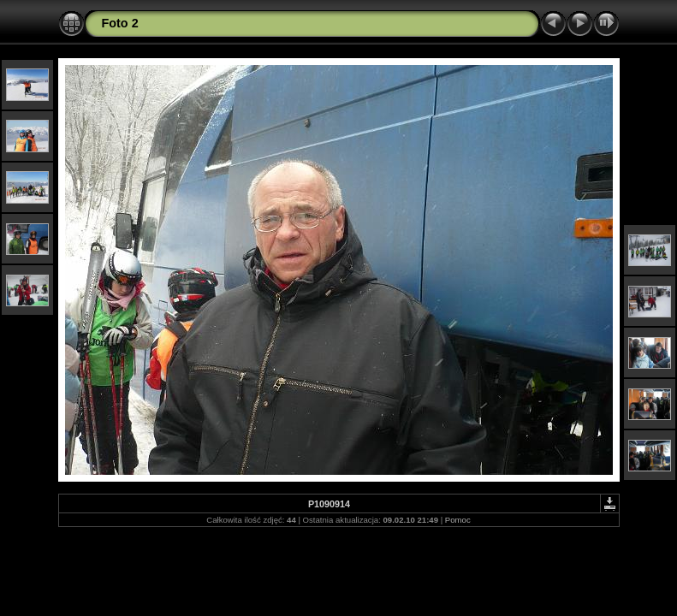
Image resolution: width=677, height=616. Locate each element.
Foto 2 (120, 23)
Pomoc (458, 520)
